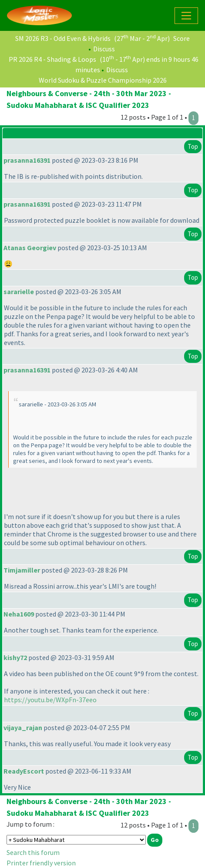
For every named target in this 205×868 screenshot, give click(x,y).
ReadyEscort (24, 771)
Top (193, 146)
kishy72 (15, 657)
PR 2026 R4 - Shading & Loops (52, 59)
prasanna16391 (27, 160)
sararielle (19, 292)
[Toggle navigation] (186, 16)
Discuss (104, 49)
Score (181, 38)
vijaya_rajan (23, 727)
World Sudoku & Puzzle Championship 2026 (103, 80)
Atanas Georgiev (30, 248)
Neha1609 (19, 614)
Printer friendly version (41, 863)
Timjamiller (22, 570)
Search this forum (33, 852)
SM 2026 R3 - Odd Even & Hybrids (63, 38)
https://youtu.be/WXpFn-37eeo (50, 700)
